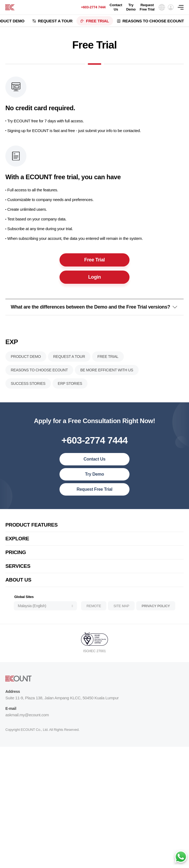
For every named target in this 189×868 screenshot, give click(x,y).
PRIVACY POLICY (156, 611)
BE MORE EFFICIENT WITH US (107, 375)
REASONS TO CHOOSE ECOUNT (153, 21)
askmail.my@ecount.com (27, 720)
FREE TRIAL (97, 21)
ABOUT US (18, 585)
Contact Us (116, 7)
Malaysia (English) (32, 611)
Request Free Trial (147, 7)
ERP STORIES (70, 388)
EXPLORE (17, 543)
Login (94, 279)
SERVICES (18, 571)
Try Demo (131, 7)
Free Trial (94, 261)
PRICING (16, 557)
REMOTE (94, 611)
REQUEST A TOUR (55, 21)
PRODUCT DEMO (26, 361)
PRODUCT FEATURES (31, 530)
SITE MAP (121, 611)
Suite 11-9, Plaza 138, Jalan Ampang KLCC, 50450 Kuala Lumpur (62, 703)
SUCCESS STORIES (28, 388)
